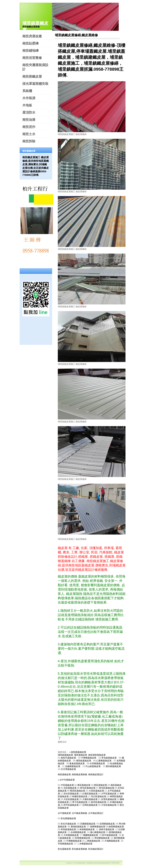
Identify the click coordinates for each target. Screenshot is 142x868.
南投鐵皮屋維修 (79, 774)
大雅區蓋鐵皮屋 (90, 799)
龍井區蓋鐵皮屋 (99, 802)
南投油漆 (29, 120)
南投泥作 (29, 127)
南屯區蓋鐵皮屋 (107, 788)
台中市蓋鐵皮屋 (67, 780)
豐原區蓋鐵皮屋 (78, 791)
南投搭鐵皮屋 (32, 76)
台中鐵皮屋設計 (96, 813)
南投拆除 (29, 141)
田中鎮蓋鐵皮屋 (110, 835)
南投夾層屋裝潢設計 (35, 67)
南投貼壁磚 (30, 43)
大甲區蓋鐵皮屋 (109, 794)
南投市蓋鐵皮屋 (68, 758)
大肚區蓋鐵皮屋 (71, 799)
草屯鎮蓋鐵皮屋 (109, 758)
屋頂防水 (29, 112)
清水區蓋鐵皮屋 (71, 794)
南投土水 (29, 134)
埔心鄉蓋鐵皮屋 (98, 832)
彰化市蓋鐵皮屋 (68, 824)
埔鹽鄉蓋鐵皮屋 (90, 835)
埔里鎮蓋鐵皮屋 (65, 755)
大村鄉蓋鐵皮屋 (71, 835)
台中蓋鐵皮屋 (64, 813)
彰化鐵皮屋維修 (79, 849)
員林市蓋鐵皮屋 (107, 829)
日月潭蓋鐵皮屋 (68, 769)
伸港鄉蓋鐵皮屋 (87, 829)
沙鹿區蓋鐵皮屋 (90, 794)
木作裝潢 (29, 98)
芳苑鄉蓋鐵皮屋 (65, 844)
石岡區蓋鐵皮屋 (90, 805)
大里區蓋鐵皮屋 (96, 791)
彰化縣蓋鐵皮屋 (68, 818)
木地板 (27, 105)
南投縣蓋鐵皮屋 (79, 752)
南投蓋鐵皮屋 (64, 774)
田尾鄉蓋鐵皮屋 (83, 838)
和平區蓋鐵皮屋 (71, 805)
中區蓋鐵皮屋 (67, 785)
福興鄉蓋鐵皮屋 (98, 827)
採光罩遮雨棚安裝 (35, 84)
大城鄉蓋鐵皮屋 (112, 841)
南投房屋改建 (32, 36)
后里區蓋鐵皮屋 (109, 799)
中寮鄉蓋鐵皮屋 (89, 758)
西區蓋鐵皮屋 (100, 785)
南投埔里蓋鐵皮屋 (97, 755)
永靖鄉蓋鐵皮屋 (78, 832)
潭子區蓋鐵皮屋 (80, 802)
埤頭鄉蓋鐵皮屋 (102, 838)
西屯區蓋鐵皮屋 (88, 788)
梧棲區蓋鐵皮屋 (80, 796)
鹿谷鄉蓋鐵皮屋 (113, 766)
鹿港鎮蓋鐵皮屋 (78, 827)
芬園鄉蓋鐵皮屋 (88, 824)
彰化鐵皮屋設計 (96, 849)
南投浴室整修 (32, 58)
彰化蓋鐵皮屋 (64, 849)
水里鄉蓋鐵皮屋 (97, 763)
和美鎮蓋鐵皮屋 (68, 829)
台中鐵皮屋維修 (79, 813)
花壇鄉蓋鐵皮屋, (107, 824)
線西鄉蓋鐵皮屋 (116, 827)
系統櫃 (27, 91)
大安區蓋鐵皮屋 (109, 805)
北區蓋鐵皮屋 (70, 788)
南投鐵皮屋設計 (96, 774)
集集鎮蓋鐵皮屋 (77, 763)
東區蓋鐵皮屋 (84, 785)
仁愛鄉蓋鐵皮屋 (104, 761)
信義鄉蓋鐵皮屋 (73, 766)
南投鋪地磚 (30, 51)
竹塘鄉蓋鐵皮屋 (74, 841)
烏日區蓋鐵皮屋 (99, 796)
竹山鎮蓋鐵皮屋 (93, 766)
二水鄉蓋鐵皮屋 (85, 844)
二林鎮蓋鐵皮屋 (93, 841)
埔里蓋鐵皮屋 (81, 755)
